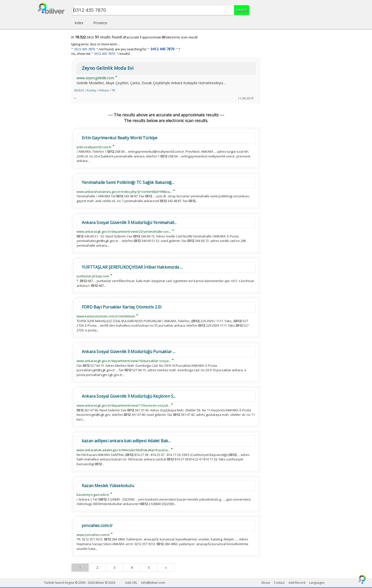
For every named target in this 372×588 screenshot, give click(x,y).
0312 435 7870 (85, 49)
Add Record (297, 583)
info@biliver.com (153, 583)
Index (79, 23)
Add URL (131, 583)
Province (100, 23)
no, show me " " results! (101, 54)
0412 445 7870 (163, 49)
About (266, 583)
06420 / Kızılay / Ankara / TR (95, 90)
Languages (317, 583)
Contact (279, 583)
